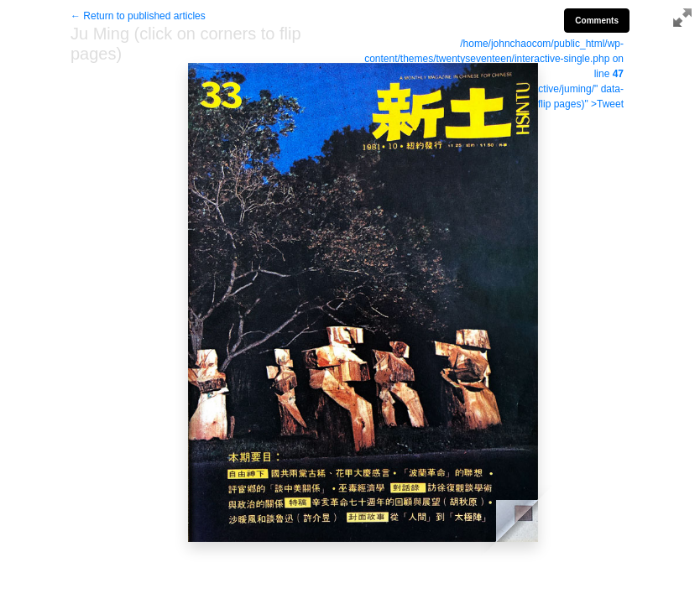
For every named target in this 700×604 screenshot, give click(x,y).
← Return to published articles (138, 16)
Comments (597, 21)
